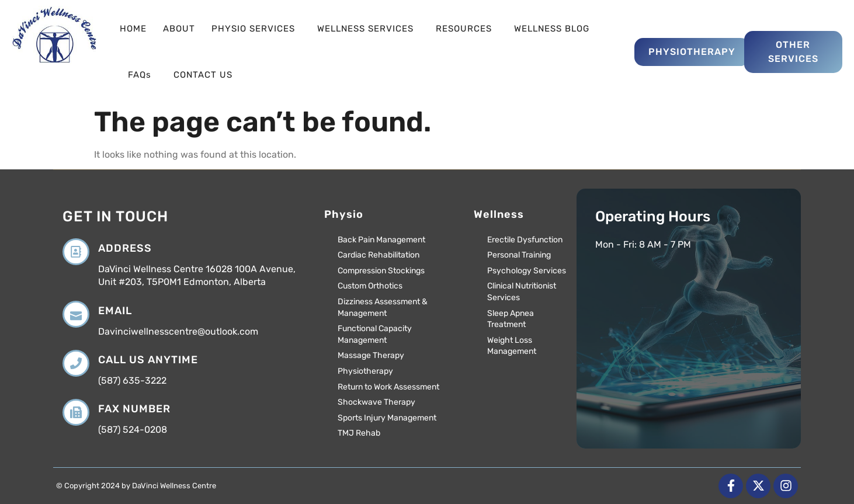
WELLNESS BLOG (552, 29)
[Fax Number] (76, 412)
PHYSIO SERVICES (256, 29)
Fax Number (134, 409)
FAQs (143, 75)
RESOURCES (467, 29)
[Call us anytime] (76, 363)
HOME (133, 29)
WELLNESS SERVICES (368, 29)
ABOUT (179, 29)
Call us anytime (148, 360)
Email (115, 311)
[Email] (76, 314)
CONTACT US (203, 75)
